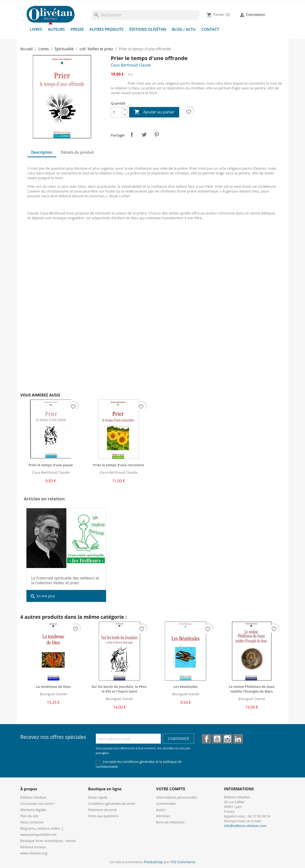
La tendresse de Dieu (53, 687)
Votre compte (171, 789)
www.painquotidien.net (38, 835)
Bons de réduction (170, 822)
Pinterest (157, 135)
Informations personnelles (177, 797)
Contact (210, 29)
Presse (77, 29)
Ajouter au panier (154, 112)
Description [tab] (42, 152)
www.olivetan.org (34, 853)
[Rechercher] (145, 15)
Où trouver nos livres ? (38, 804)
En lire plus (43, 596)
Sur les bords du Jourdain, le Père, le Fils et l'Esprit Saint (119, 689)
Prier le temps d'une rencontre (119, 465)
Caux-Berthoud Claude (131, 65)
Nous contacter (32, 822)
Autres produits (107, 29)
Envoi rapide (98, 797)
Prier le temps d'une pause (51, 465)
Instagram (228, 739)
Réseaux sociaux (33, 847)
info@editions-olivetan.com (245, 826)
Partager (132, 135)
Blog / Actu (184, 29)
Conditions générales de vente (112, 804)
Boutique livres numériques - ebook (48, 841)
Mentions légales (33, 810)
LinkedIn (238, 739)
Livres (36, 29)
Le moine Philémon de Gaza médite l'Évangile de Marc (252, 689)
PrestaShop (153, 862)
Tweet (144, 135)
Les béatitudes (186, 687)
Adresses (163, 816)
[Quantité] (117, 112)
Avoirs (161, 810)
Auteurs (56, 29)
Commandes (166, 804)
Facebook (207, 739)
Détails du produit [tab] (77, 152)
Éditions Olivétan (148, 29)
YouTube (217, 739)
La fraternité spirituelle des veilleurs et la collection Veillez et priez (65, 580)
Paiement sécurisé (102, 810)
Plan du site (29, 816)
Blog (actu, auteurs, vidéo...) (42, 828)
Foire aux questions (103, 816)
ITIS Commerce (183, 862)
